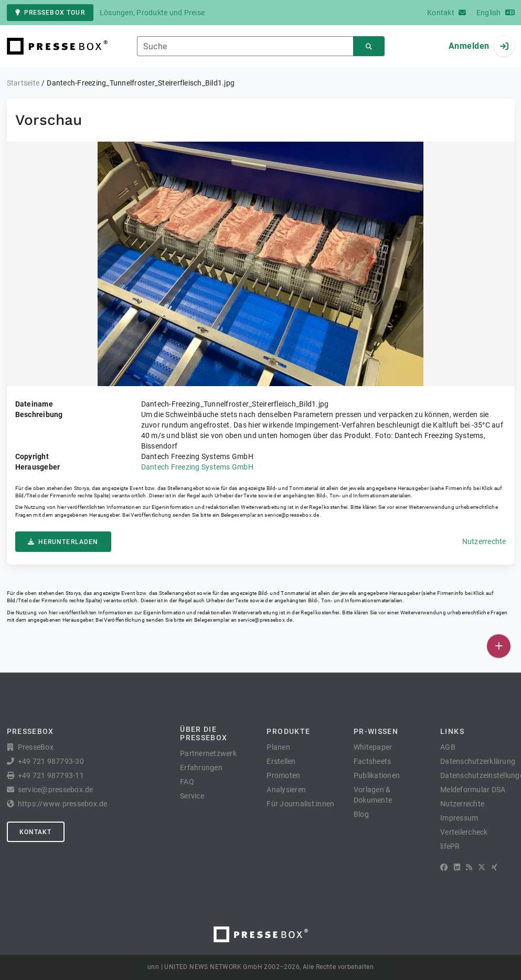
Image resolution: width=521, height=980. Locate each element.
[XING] (495, 867)
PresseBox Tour (50, 13)
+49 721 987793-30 (51, 761)
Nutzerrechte (484, 541)
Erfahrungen (201, 768)
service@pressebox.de (292, 515)
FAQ (187, 782)
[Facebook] (444, 867)
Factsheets (373, 761)
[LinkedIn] (457, 867)
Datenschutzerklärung (478, 761)
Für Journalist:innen (300, 804)
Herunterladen (63, 542)
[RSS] (469, 867)
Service (192, 796)
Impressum (459, 818)
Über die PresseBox (204, 733)
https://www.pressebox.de (63, 804)
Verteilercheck (464, 832)
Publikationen (377, 775)
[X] (482, 867)
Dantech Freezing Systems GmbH (197, 467)
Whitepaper (373, 747)
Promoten (283, 775)
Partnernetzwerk (208, 753)
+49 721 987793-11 (51, 775)
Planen (278, 747)
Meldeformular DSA (473, 790)
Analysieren (286, 790)
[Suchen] (369, 46)
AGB (448, 747)
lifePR (450, 846)
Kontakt (36, 832)
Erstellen (281, 761)
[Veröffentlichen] (499, 646)
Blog (361, 814)
